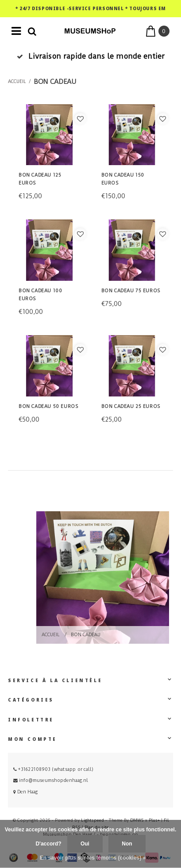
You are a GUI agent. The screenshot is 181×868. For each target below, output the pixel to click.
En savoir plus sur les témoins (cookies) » (93, 858)
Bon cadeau (55, 82)
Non (127, 844)
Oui (85, 844)
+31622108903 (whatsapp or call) (53, 769)
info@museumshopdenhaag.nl (51, 780)
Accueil (17, 82)
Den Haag (25, 792)
